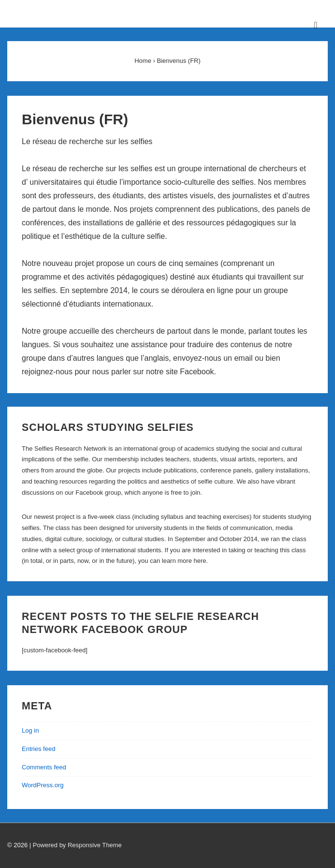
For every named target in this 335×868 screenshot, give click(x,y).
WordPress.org (43, 785)
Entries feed (38, 749)
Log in (30, 730)
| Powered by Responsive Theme (76, 845)
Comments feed (44, 767)
